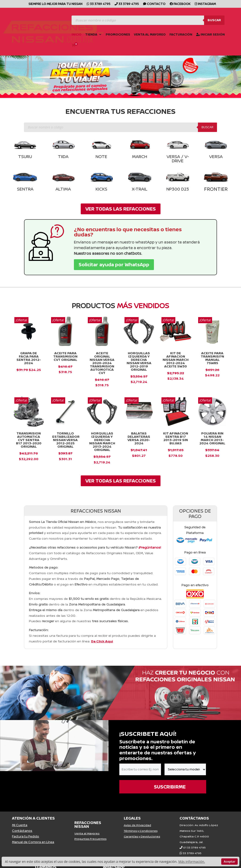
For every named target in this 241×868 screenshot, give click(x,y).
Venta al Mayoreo (150, 35)
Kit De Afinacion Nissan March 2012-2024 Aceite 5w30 (176, 360)
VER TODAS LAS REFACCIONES (121, 209)
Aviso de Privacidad (137, 825)
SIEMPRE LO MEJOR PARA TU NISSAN (55, 4)
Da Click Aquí (102, 641)
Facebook (180, 4)
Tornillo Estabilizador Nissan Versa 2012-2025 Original (66, 440)
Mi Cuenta (20, 825)
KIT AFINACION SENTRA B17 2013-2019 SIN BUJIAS (176, 438)
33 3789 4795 (98, 4)
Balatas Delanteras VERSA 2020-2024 (139, 438)
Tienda (91, 35)
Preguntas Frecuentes (90, 839)
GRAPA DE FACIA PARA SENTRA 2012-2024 (29, 358)
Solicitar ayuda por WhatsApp (114, 265)
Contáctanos (22, 831)
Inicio (76, 35)
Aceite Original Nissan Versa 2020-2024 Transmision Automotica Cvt (102, 363)
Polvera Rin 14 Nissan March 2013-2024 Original (212, 438)
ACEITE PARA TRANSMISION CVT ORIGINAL (65, 356)
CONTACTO (154, 4)
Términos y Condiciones (141, 831)
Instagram (205, 4)
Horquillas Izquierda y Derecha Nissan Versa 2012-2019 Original (139, 361)
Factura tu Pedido (26, 836)
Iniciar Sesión (210, 35)
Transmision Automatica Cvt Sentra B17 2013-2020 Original (29, 440)
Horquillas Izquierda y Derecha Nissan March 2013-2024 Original (102, 441)
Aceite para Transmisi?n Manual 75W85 (212, 358)
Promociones (118, 35)
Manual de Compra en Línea (33, 842)
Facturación (181, 35)
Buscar (214, 20)
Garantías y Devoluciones (142, 836)
